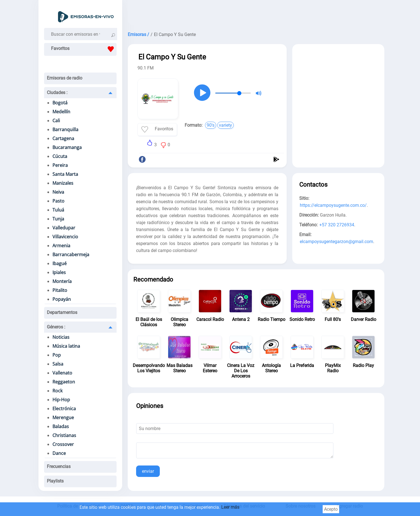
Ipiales (59, 272)
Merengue (63, 417)
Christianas (64, 435)
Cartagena (63, 138)
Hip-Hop (61, 400)
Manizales (63, 183)
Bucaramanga (67, 147)
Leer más (230, 507)
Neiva (58, 192)
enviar (148, 471)
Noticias (61, 337)
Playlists (55, 481)
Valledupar (64, 228)
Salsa (58, 364)
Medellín (61, 112)
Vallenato (62, 373)
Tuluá (58, 210)
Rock (57, 391)
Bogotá (60, 103)
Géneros (56, 327)
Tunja (58, 219)
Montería (62, 281)
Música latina (66, 346)
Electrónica (64, 409)
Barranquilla (65, 129)
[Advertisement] (256, 14)
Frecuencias (59, 466)
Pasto (58, 201)
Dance (59, 453)
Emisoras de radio (65, 78)
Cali (56, 121)
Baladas (61, 426)
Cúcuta (60, 156)
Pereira (60, 165)
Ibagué (60, 263)
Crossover (63, 444)
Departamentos (62, 312)
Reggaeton (64, 382)
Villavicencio (65, 237)
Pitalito (60, 290)
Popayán (62, 299)
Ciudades (57, 93)
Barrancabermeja (71, 255)
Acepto (331, 509)
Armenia (61, 246)
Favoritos (84, 49)
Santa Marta (65, 174)
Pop (57, 355)
